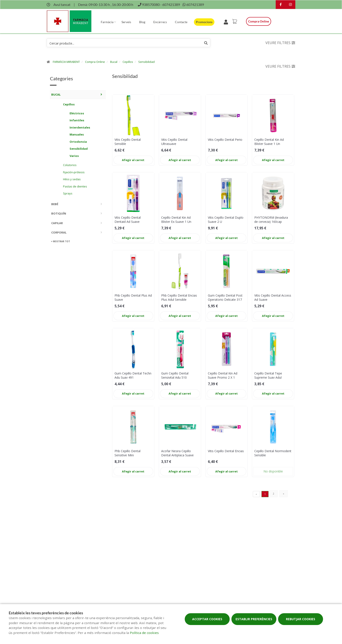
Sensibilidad (146, 62)
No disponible (273, 471)
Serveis (126, 22)
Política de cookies (144, 633)
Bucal (114, 62)
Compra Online (95, 62)
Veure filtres (280, 43)
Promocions (204, 22)
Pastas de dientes (75, 186)
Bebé (55, 204)
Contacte (181, 22)
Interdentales (80, 127)
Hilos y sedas (72, 179)
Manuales (77, 134)
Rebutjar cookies (301, 619)
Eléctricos (77, 113)
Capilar (57, 223)
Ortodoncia (78, 142)
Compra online (259, 21)
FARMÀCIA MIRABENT (66, 62)
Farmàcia (107, 22)
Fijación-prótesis (74, 172)
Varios (74, 156)
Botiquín (59, 213)
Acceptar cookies (207, 619)
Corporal (59, 232)
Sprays (68, 193)
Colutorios (70, 165)
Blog (142, 22)
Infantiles (77, 120)
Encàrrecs (160, 22)
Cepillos (128, 62)
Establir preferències (254, 619)
